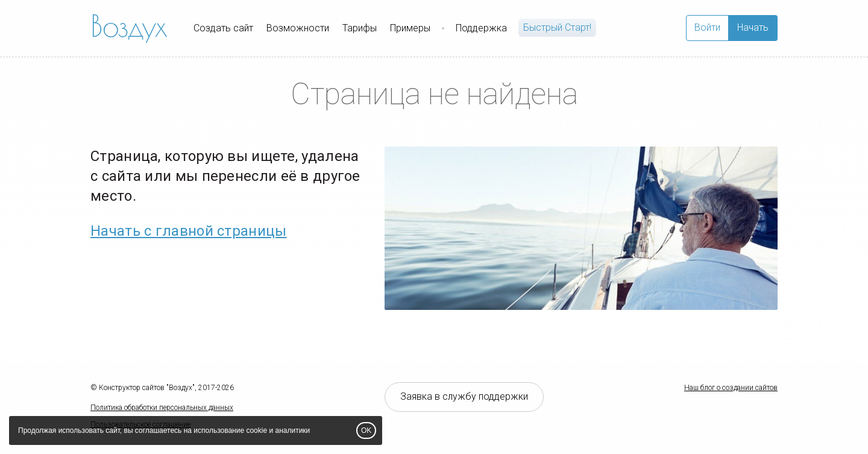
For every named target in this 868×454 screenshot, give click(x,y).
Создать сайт (223, 28)
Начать (753, 27)
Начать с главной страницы (189, 231)
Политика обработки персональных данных (162, 408)
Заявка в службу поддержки (464, 396)
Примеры (410, 28)
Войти (707, 27)
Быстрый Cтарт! (557, 27)
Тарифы (360, 28)
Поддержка (481, 28)
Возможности (298, 28)
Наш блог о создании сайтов (731, 388)
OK (366, 430)
